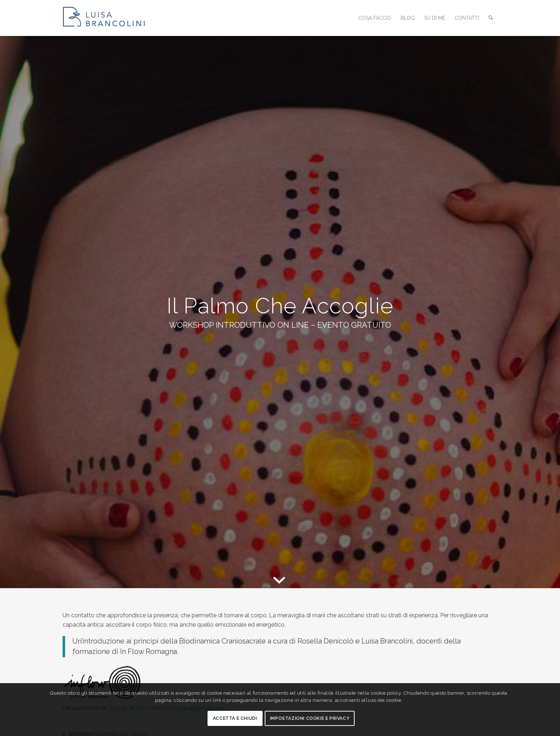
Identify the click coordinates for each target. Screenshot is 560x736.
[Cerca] (491, 18)
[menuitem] (375, 18)
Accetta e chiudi (235, 718)
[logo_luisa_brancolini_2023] (111, 18)
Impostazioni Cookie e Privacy (310, 718)
